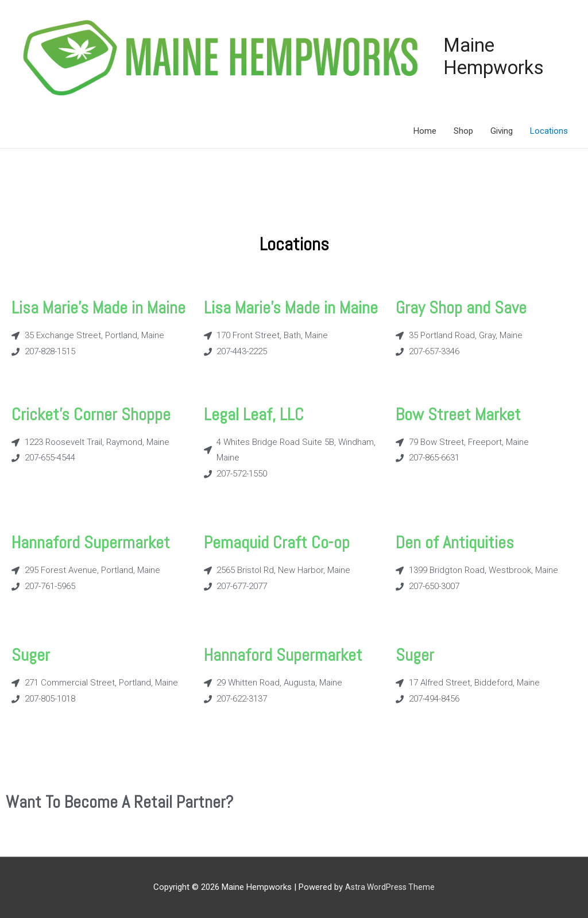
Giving (502, 130)
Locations (549, 130)
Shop (463, 130)
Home (425, 130)
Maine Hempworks (489, 56)
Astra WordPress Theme (390, 886)
